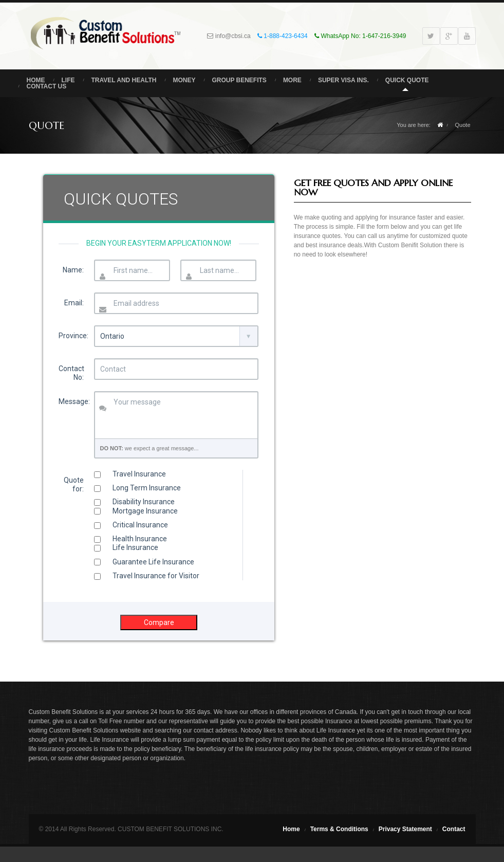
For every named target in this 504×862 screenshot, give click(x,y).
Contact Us (47, 86)
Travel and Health (124, 80)
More (292, 80)
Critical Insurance (131, 525)
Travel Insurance (130, 474)
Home (36, 80)
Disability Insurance (134, 502)
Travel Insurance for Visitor (147, 576)
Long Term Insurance (137, 488)
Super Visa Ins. (343, 80)
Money (184, 80)
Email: (74, 303)
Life (68, 80)
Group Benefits (239, 80)
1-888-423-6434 (285, 36)
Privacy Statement (405, 829)
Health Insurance (130, 539)
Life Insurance (126, 547)
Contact (454, 829)
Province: (73, 336)
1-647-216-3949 (384, 36)
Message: (73, 401)
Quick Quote (407, 80)
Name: (73, 270)
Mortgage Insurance (136, 511)
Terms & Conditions (339, 829)
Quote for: (74, 484)
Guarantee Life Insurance (144, 562)
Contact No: (71, 373)
